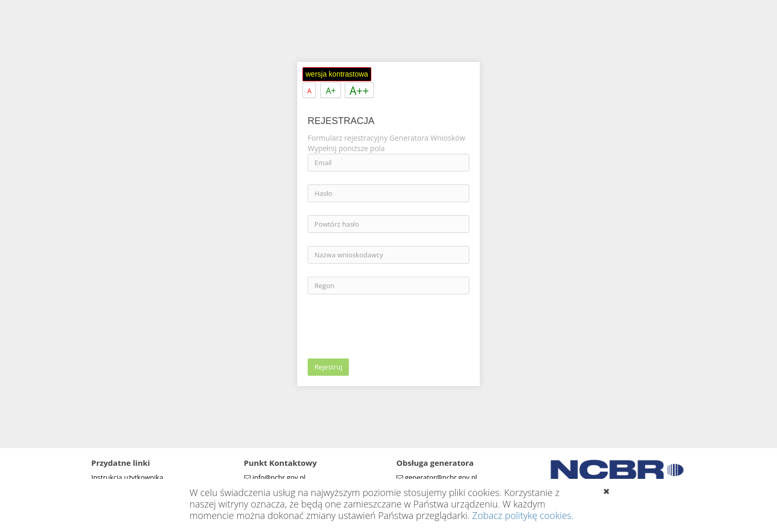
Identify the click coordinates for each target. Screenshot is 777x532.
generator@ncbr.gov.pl (441, 477)
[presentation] (387, 328)
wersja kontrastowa (337, 74)
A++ (359, 91)
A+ (331, 91)
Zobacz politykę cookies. (523, 515)
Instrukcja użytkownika (127, 477)
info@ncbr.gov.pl (279, 477)
